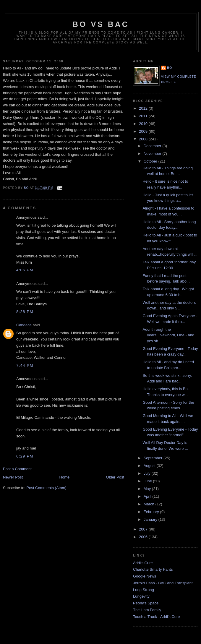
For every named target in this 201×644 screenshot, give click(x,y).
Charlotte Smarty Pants (153, 569)
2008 (144, 139)
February (152, 512)
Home (65, 477)
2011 (144, 116)
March (150, 504)
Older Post (115, 477)
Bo (170, 68)
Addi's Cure (143, 563)
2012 (144, 108)
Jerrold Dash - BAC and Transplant (163, 583)
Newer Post (13, 477)
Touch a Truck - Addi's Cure (157, 617)
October (151, 161)
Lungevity (141, 596)
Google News (145, 576)
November (153, 154)
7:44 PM (25, 365)
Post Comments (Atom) (47, 488)
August (150, 466)
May (148, 489)
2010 (144, 124)
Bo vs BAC (101, 24)
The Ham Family (147, 610)
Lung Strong (144, 590)
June (148, 481)
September (154, 458)
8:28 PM (25, 312)
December (153, 146)
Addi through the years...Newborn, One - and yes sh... (168, 335)
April (148, 496)
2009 (144, 131)
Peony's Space (146, 603)
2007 (144, 529)
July (148, 473)
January (151, 519)
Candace (24, 325)
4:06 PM (25, 270)
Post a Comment (17, 469)
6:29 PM (25, 456)
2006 (144, 537)
